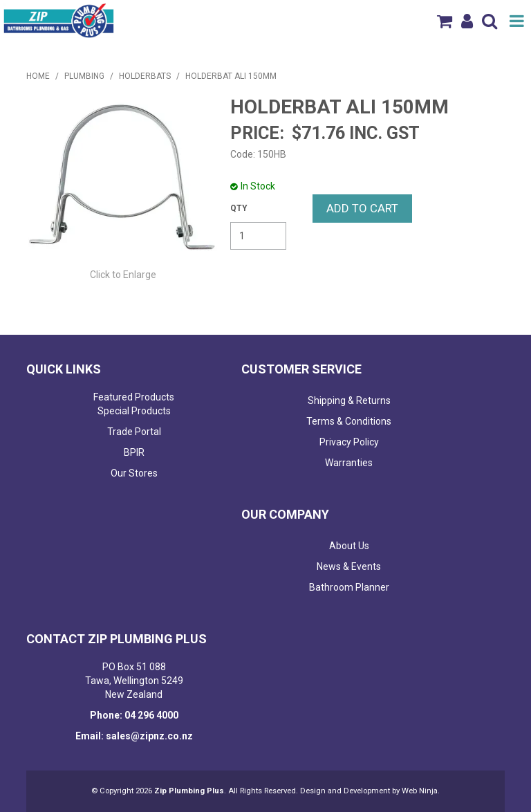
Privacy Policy (349, 442)
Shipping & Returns (349, 400)
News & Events (349, 566)
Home (38, 76)
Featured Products (134, 397)
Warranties (349, 463)
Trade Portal (134, 432)
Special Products (134, 411)
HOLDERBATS (145, 76)
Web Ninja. (421, 791)
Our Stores (134, 473)
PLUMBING (84, 76)
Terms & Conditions (349, 421)
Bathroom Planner (349, 587)
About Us (349, 546)
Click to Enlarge (123, 275)
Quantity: (239, 208)
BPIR (134, 452)
